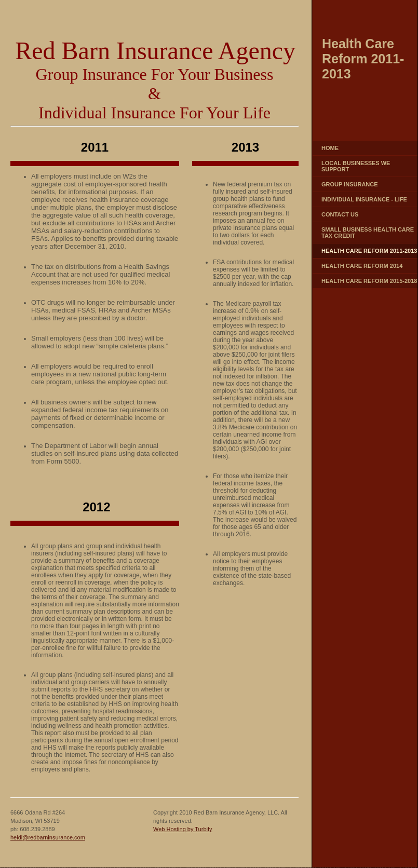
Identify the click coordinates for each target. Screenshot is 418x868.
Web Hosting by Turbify (183, 829)
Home (330, 148)
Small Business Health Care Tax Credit (368, 233)
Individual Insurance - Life (364, 199)
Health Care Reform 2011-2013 (369, 251)
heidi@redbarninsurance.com (48, 837)
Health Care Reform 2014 (362, 266)
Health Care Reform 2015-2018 (369, 281)
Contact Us (340, 214)
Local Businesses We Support (356, 166)
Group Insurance (350, 184)
